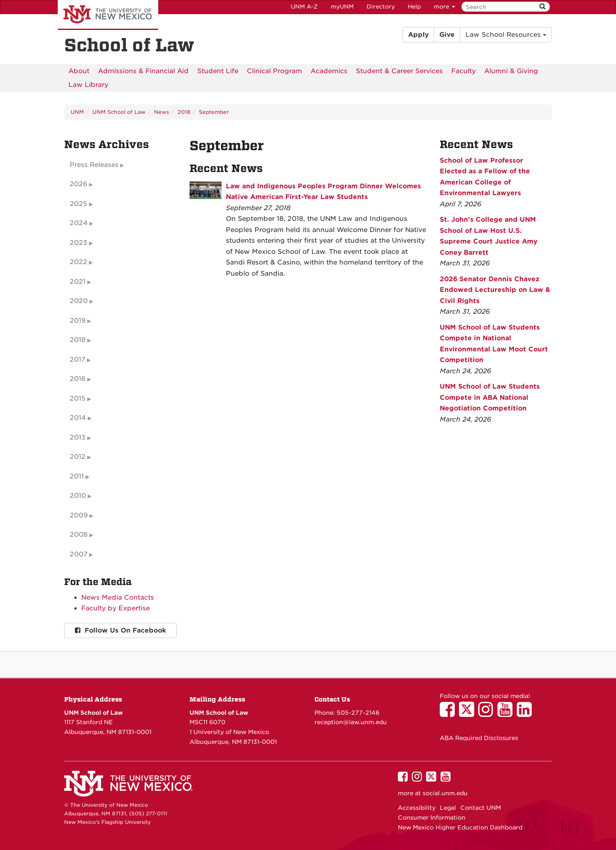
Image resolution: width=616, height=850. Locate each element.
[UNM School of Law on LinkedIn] (526, 713)
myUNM (342, 7)
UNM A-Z (304, 7)
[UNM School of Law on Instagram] (488, 713)
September (214, 112)
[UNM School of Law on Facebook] (449, 713)
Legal (448, 808)
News (161, 112)
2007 (78, 554)
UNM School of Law (119, 112)
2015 (78, 398)
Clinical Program (274, 71)
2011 (77, 476)
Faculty (463, 71)
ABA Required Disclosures (479, 738)
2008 (79, 535)
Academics (329, 71)
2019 (78, 321)
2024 (79, 223)
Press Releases (94, 165)
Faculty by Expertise (115, 608)
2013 (78, 437)
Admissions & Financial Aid (143, 71)
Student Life (218, 71)
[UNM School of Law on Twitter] (469, 713)
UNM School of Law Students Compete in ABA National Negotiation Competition (490, 397)
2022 (78, 262)
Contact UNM (481, 808)
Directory (381, 7)
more (444, 7)
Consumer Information (432, 817)
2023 (78, 243)
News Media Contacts (118, 597)
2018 (184, 112)
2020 (79, 301)
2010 (78, 496)
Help (414, 7)
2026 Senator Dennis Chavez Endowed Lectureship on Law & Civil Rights (495, 290)
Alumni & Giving (511, 71)
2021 (78, 282)
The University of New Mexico (108, 15)
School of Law (129, 45)
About (79, 71)
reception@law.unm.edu (351, 722)
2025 (78, 204)
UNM (77, 112)
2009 (79, 515)
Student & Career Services (399, 71)
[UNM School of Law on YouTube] (507, 713)
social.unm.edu (445, 793)
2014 (78, 418)
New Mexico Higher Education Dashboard (460, 827)
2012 (78, 457)
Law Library (88, 85)
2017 (77, 360)
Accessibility (417, 808)
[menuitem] (79, 71)
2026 (78, 184)
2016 (78, 379)
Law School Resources (506, 35)
